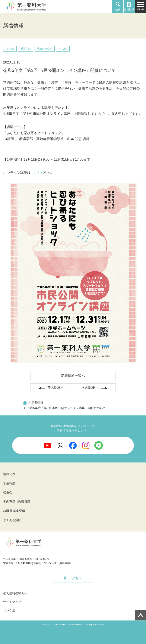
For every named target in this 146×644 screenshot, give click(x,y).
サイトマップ (12, 602)
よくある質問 (12, 520)
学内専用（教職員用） (18, 502)
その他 (63, 49)
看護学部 (26, 49)
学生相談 (9, 483)
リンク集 (9, 610)
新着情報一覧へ (73, 376)
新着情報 (37, 403)
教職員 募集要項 (14, 511)
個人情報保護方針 (15, 594)
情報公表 (9, 474)
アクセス (75, 578)
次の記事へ (90, 388)
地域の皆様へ (45, 49)
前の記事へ (56, 388)
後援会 (8, 492)
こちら (39, 173)
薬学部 (10, 49)
